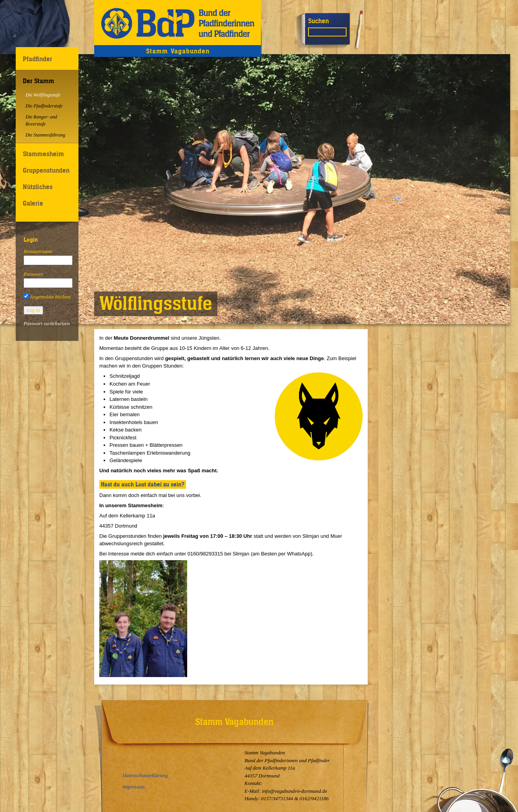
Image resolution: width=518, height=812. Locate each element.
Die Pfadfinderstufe (44, 106)
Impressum (134, 787)
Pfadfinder (37, 59)
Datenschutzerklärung (145, 775)
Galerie (33, 203)
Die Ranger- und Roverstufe (41, 120)
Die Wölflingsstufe (43, 95)
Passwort (33, 274)
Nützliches (38, 187)
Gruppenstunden (46, 170)
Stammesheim (43, 154)
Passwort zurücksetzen (47, 323)
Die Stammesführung (45, 135)
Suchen (318, 21)
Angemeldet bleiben (47, 297)
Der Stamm (38, 81)
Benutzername (38, 251)
